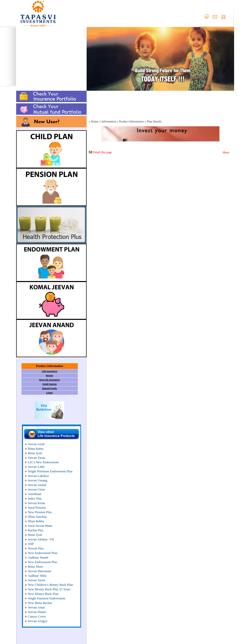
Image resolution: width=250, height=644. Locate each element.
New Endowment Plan (43, 553)
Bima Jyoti (35, 453)
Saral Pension (37, 508)
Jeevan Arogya (37, 621)
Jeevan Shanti (37, 612)
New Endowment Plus (42, 562)
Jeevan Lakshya (38, 476)
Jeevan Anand (37, 485)
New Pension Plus (40, 512)
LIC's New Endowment (43, 462)
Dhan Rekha (36, 521)
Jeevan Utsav (36, 489)
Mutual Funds (50, 388)
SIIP (31, 544)
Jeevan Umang (37, 480)
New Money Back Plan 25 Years (49, 589)
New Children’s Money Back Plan (50, 585)
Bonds (49, 376)
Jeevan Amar (36, 607)
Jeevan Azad (36, 444)
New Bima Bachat (40, 603)
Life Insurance (49, 371)
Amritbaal (34, 494)
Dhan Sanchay (37, 517)
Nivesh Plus (36, 548)
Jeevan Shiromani (40, 571)
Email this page (103, 152)
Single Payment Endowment (46, 598)
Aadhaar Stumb (38, 557)
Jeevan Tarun (36, 458)
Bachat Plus (36, 530)
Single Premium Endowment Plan (50, 471)
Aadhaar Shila (37, 576)
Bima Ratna (36, 449)
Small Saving (49, 384)
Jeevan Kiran (36, 503)
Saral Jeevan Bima (40, 526)
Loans (50, 393)
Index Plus (35, 498)
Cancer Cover (37, 616)
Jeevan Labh (36, 467)
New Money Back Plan (43, 594)
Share (226, 152)
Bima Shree (35, 566)
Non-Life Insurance (49, 380)
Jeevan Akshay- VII (41, 539)
